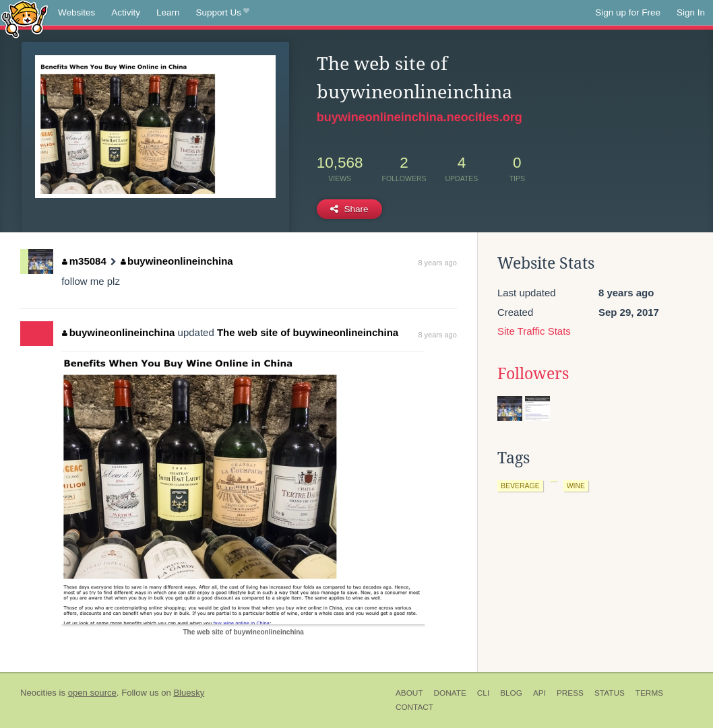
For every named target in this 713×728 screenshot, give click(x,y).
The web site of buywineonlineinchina (308, 332)
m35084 (84, 261)
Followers (533, 374)
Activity (126, 12)
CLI (483, 693)
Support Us (223, 13)
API (539, 693)
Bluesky (189, 693)
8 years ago (437, 263)
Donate (450, 693)
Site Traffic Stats (534, 331)
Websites (76, 12)
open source (92, 693)
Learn (168, 12)
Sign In (691, 12)
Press (570, 693)
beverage (520, 486)
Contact (414, 707)
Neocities (38, 693)
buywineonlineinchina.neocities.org (420, 117)
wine (576, 486)
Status (610, 693)
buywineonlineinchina (177, 261)
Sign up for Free (628, 12)
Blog (511, 693)
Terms (649, 693)
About (409, 693)
